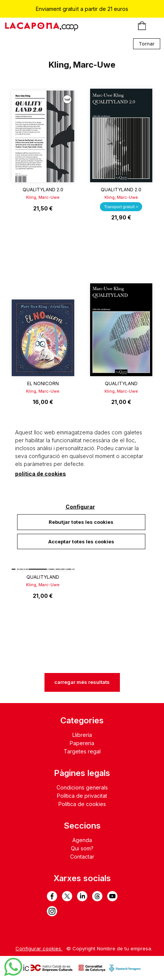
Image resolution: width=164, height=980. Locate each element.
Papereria (82, 743)
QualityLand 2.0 (43, 190)
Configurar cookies (39, 948)
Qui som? (82, 848)
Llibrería (82, 735)
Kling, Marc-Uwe (43, 197)
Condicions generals (82, 787)
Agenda (82, 840)
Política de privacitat (82, 796)
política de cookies (41, 474)
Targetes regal (82, 751)
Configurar (80, 507)
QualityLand (121, 383)
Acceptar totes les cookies (81, 541)
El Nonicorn (43, 383)
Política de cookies (82, 804)
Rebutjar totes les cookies (81, 522)
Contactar (82, 857)
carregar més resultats (82, 682)
